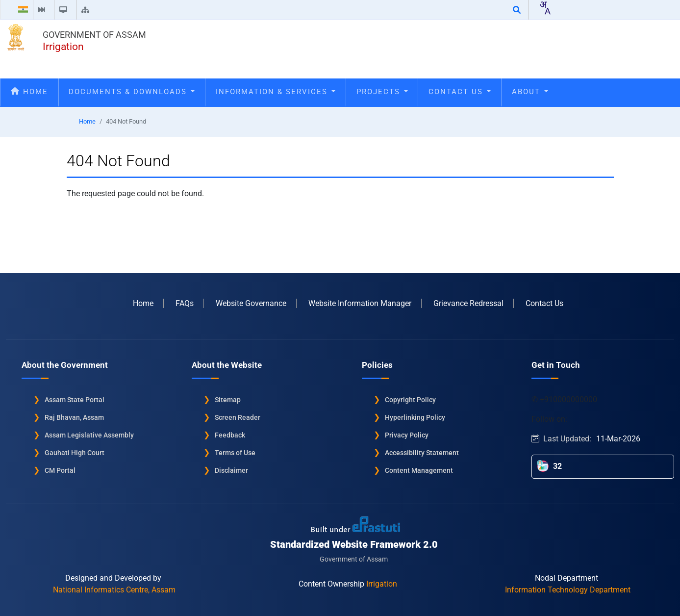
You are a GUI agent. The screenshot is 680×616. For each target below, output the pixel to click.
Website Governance (251, 303)
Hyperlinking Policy (415, 417)
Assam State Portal (75, 399)
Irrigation (63, 47)
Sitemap (228, 399)
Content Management (419, 470)
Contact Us (460, 92)
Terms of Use (235, 452)
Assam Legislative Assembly (89, 435)
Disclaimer (231, 470)
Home (29, 92)
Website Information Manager (360, 303)
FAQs (185, 303)
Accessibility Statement (422, 452)
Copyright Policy (410, 399)
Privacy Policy (407, 435)
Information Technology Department (568, 589)
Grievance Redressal (468, 303)
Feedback (230, 435)
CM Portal (60, 470)
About (530, 92)
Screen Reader (238, 417)
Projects (382, 92)
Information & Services (276, 92)
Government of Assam (94, 35)
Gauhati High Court (75, 452)
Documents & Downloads (132, 92)
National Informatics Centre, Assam (114, 589)
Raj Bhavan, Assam (74, 417)
